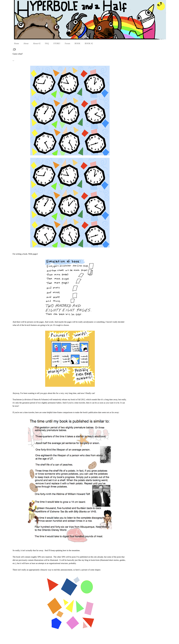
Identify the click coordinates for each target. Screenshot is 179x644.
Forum (67, 43)
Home (17, 43)
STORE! (57, 43)
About (26, 43)
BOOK (77, 43)
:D (14, 49)
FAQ (47, 43)
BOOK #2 (89, 43)
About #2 (37, 43)
